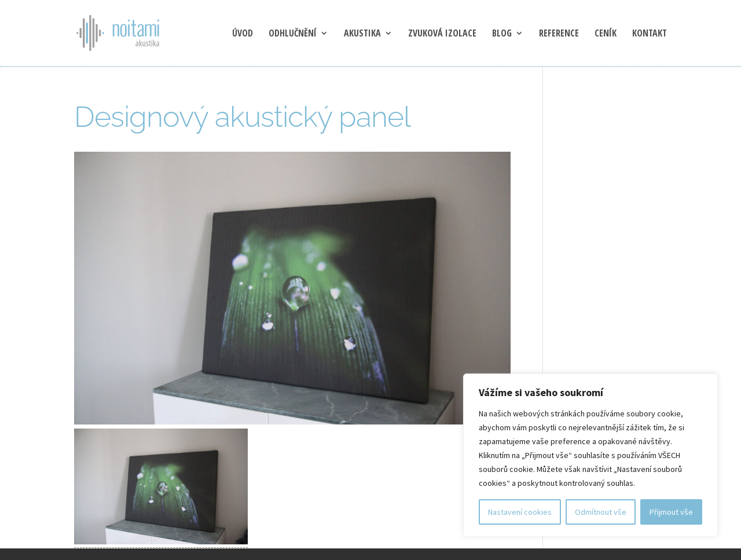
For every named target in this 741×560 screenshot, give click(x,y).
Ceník (606, 34)
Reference (559, 34)
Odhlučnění (293, 34)
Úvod (243, 34)
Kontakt (650, 34)
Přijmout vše (671, 512)
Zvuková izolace (442, 34)
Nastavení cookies (520, 512)
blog (502, 34)
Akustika (362, 34)
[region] (590, 455)
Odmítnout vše (601, 512)
